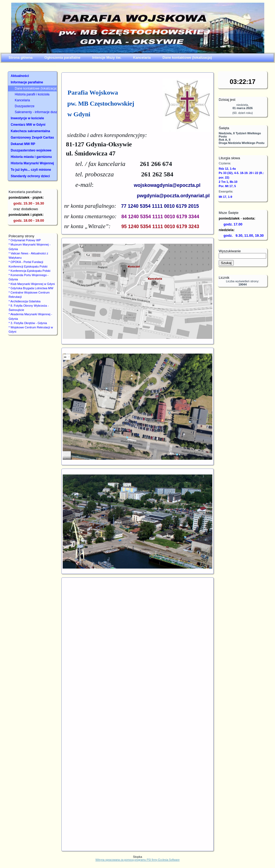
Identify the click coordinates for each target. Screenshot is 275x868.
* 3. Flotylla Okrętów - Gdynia (28, 323)
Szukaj (226, 263)
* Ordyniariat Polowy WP (25, 240)
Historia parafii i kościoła (32, 94)
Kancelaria (22, 100)
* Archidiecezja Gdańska (25, 301)
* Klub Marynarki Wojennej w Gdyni (32, 284)
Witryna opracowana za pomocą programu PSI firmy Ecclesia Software (137, 860)
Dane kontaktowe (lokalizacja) (36, 88)
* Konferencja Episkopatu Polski (29, 271)
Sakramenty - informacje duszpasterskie (36, 112)
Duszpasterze (25, 106)
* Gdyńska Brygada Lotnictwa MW (31, 288)
